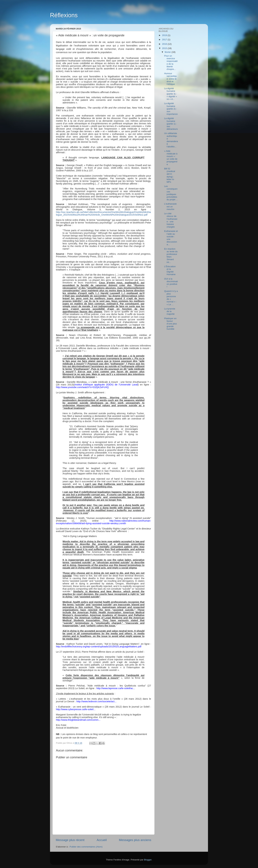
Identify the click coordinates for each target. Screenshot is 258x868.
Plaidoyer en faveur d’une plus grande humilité (171, 324)
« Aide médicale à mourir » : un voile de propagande (171, 158)
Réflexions (64, 15)
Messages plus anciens (135, 840)
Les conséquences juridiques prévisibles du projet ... (171, 193)
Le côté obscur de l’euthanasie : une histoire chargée (171, 220)
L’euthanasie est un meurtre (170, 206)
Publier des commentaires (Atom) (86, 847)
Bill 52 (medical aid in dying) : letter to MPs (170, 175)
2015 (165, 48)
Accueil (102, 840)
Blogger (148, 860)
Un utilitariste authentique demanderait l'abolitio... (171, 140)
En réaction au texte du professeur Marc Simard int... (171, 256)
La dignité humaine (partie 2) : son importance (171, 109)
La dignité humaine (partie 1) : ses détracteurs (171, 124)
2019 (165, 35)
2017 (165, 40)
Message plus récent (70, 840)
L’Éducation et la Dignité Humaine (170, 270)
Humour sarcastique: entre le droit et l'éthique (171, 79)
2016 (165, 44)
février (168, 52)
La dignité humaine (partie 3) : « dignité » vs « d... (171, 94)
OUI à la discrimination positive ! (171, 283)
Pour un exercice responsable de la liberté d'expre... (171, 62)
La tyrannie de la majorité (170, 311)
